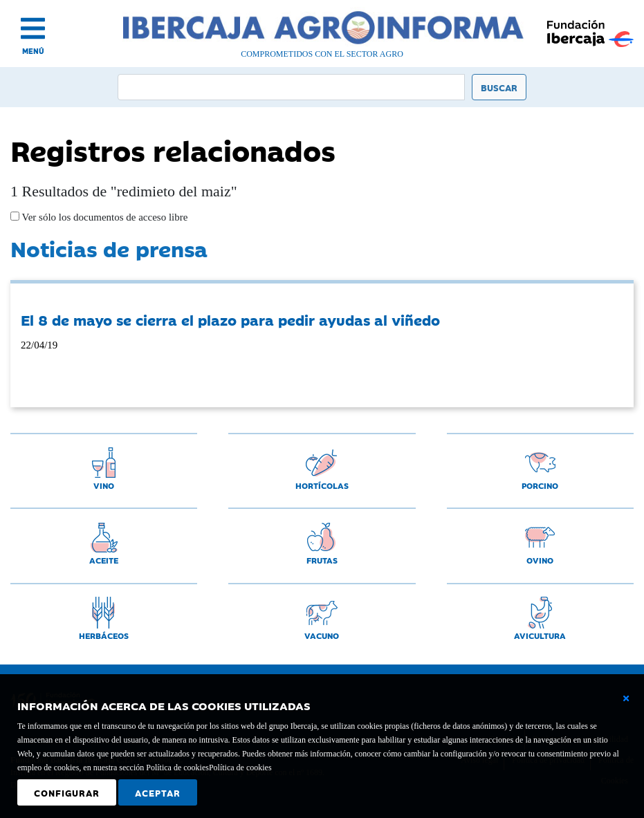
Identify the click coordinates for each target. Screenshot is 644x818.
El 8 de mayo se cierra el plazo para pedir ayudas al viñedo (230, 319)
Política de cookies (240, 768)
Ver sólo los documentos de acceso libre (103, 217)
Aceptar (158, 792)
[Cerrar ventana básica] (626, 698)
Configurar (67, 792)
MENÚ (33, 51)
